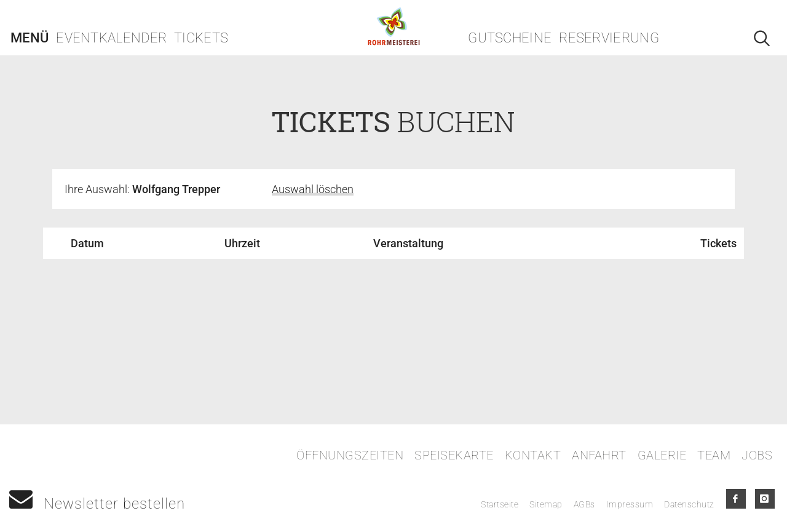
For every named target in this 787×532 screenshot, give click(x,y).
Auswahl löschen (313, 189)
